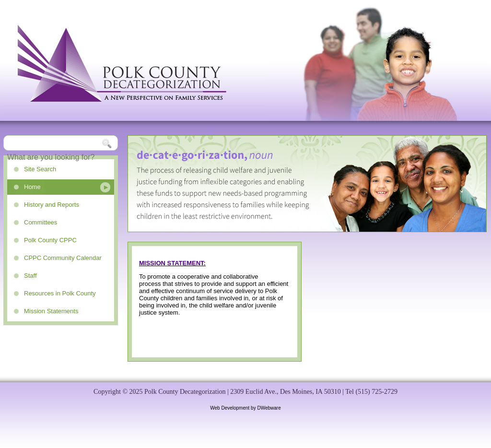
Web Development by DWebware (245, 408)
